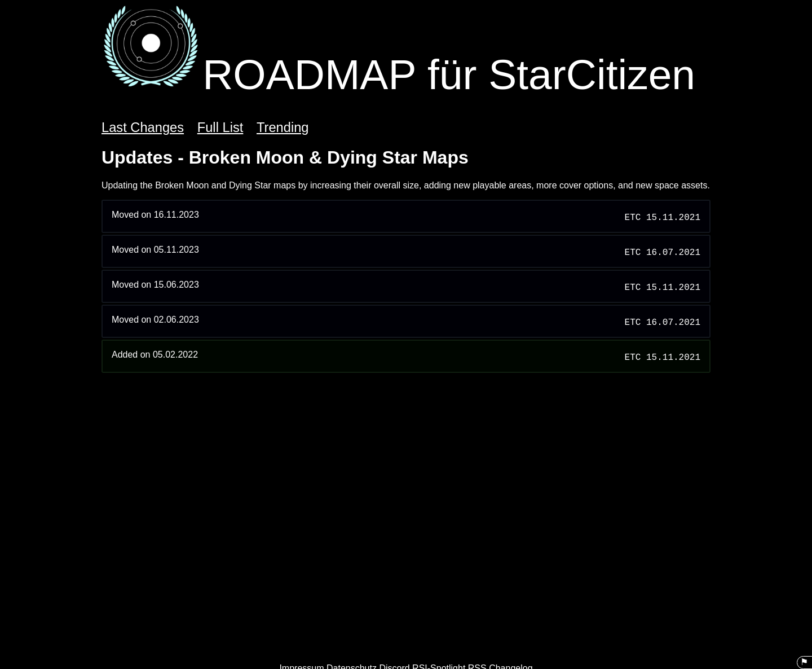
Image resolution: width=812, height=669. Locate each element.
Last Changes (143, 127)
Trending (283, 127)
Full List (220, 127)
